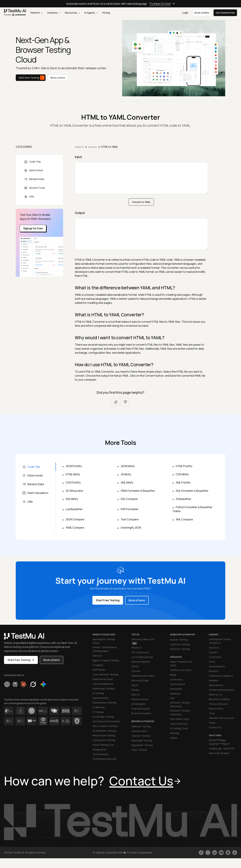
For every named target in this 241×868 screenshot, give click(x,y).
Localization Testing (104, 740)
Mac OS (135, 695)
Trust (212, 713)
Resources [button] (72, 13)
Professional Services (105, 759)
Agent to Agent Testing (106, 660)
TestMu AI (79, 147)
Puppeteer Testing (142, 745)
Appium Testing (179, 640)
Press (212, 662)
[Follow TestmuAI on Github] (228, 853)
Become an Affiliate (219, 699)
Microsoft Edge (140, 680)
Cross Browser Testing (105, 674)
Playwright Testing (142, 740)
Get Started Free (225, 13)
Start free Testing (32, 78)
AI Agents (91, 13)
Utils (29, 197)
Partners (214, 680)
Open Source (216, 685)
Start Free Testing (108, 600)
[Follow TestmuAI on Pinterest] (235, 853)
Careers (213, 652)
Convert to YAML (141, 202)
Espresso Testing (180, 644)
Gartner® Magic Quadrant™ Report (219, 742)
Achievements (217, 666)
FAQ (172, 698)
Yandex (135, 690)
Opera (135, 685)
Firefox (135, 666)
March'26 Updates (219, 753)
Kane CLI (97, 656)
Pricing (106, 13)
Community (176, 679)
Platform (37, 13)
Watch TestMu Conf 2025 (181, 664)
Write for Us (215, 695)
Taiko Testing (139, 750)
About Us (214, 648)
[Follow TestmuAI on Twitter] (208, 853)
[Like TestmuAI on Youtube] (221, 853)
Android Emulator (141, 709)
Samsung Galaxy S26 (143, 641)
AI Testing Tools (179, 728)
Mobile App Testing (103, 688)
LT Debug (98, 712)
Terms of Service (218, 704)
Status (174, 738)
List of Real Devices (142, 657)
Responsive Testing (104, 735)
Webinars (175, 694)
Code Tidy (32, 162)
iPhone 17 (137, 648)
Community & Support (221, 676)
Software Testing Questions (180, 712)
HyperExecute (101, 698)
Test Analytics (101, 754)
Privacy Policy (216, 709)
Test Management (103, 684)
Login (185, 13)
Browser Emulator (141, 713)
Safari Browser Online (143, 676)
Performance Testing (104, 703)
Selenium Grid (139, 731)
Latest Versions (179, 724)
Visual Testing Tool (103, 745)
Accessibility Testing (104, 731)
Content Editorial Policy (222, 690)
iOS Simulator (139, 704)
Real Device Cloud (103, 679)
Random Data (34, 179)
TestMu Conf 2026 (181, 670)
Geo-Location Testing (105, 726)
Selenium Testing (141, 726)
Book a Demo (58, 78)
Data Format (33, 170)
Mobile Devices (140, 699)
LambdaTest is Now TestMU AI (220, 641)
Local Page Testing (103, 717)
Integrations (99, 749)
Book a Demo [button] (202, 13)
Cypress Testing (141, 736)
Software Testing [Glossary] (180, 704)
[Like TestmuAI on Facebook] (201, 853)
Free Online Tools (180, 719)
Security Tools (35, 188)
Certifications (178, 684)
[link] (15, 13)
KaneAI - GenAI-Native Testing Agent (105, 649)
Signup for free (33, 228)
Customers (215, 657)
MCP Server (99, 670)
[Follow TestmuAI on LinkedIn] (215, 853)
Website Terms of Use (221, 718)
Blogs (173, 675)
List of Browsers (140, 652)
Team (212, 723)
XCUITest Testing (180, 649)
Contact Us (215, 727)
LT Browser (99, 707)
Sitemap (175, 733)
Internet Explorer (141, 662)
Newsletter (176, 689)
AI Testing (98, 693)
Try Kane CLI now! (162, 4)
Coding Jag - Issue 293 (222, 748)
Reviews (214, 671)
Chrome (136, 671)
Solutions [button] (54, 13)
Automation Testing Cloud (104, 641)
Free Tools (92, 147)
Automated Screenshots (106, 721)
